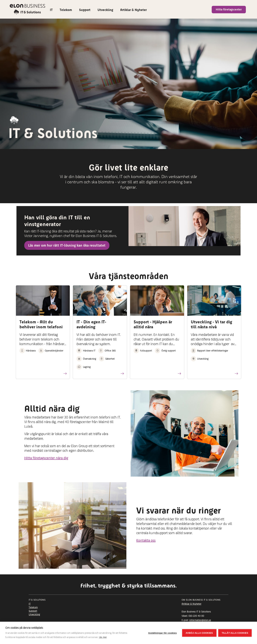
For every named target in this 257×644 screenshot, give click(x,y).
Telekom (66, 10)
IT (51, 10)
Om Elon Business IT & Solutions (201, 600)
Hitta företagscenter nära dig (46, 458)
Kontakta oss (146, 540)
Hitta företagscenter (229, 9)
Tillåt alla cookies (235, 633)
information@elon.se (200, 620)
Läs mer (103, 637)
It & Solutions (37, 600)
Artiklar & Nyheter (133, 10)
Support (85, 10)
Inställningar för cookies (163, 633)
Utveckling (105, 10)
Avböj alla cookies (199, 633)
